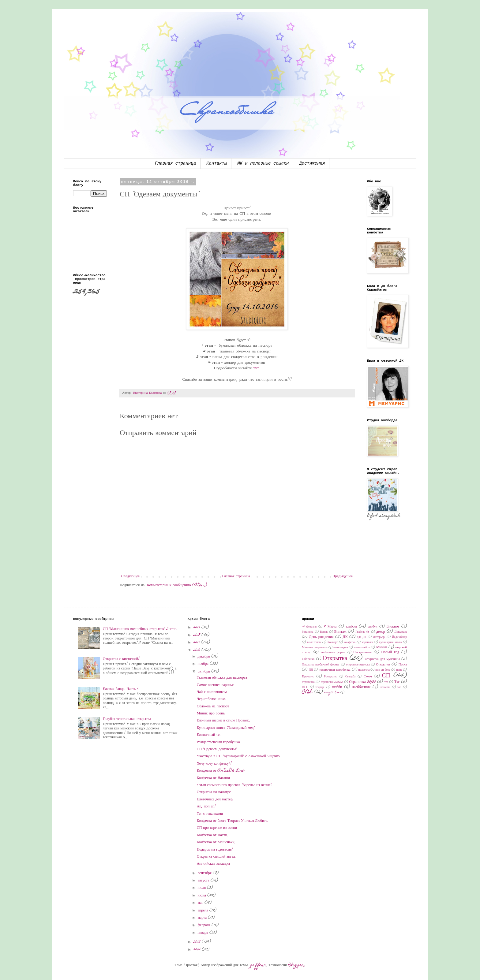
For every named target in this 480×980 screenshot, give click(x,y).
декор (381, 632)
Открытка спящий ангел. (216, 857)
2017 (197, 643)
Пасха (403, 665)
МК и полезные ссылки (263, 163)
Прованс (308, 677)
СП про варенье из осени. (217, 828)
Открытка (335, 659)
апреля (204, 911)
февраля (205, 925)
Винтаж (340, 632)
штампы (385, 687)
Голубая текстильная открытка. (127, 719)
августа (204, 881)
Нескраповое (362, 652)
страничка (308, 682)
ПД (311, 670)
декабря (204, 657)
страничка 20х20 (332, 682)
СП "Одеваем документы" (217, 749)
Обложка (308, 659)
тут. (257, 368)
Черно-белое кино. (212, 699)
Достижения (312, 163)
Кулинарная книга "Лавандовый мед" (226, 728)
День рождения (321, 637)
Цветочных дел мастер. (215, 799)
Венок (324, 632)
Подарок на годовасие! (215, 850)
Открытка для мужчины (382, 659)
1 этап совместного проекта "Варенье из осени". (234, 785)
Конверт (333, 643)
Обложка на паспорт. (214, 706)
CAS (307, 692)
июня (202, 896)
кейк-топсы (314, 643)
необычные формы (333, 653)
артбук (373, 627)
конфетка (350, 643)
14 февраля (309, 627)
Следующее (130, 576)
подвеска (364, 670)
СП (386, 676)
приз (399, 670)
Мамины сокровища (315, 648)
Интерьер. (379, 637)
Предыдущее (343, 576)
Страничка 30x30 (362, 682)
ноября (204, 664)
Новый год (390, 652)
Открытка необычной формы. (321, 665)
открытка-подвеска (358, 665)
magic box (332, 693)
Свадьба (350, 677)
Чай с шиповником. (212, 692)
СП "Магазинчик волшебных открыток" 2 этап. (140, 629)
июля (202, 888)
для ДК (362, 637)
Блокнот (393, 627)
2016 (197, 650)
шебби (337, 687)
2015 (197, 942)
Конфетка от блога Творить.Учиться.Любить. (233, 821)
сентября (205, 873)
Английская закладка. (214, 864)
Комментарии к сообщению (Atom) (177, 585)
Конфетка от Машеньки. (216, 842)
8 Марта (330, 627)
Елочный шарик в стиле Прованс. (224, 721)
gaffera (258, 965)
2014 (197, 950)
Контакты (217, 163)
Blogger (296, 965)
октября (204, 672)
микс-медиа (341, 648)
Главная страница (175, 163)
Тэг (397, 682)
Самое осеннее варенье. (216, 685)
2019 (197, 628)
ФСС (305, 687)
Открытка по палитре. (214, 792)
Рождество (330, 677)
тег (386, 682)
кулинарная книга (391, 643)
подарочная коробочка (335, 670)
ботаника (307, 632)
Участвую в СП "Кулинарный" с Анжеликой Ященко (238, 756)
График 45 (362, 632)
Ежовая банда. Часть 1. (121, 689)
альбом (351, 627)
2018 (197, 635)
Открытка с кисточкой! (121, 659)
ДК (345, 637)
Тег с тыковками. (210, 814)
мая (201, 903)
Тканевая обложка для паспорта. (223, 678)
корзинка (367, 643)
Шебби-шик (361, 687)
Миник (382, 647)
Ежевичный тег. (209, 735)
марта (203, 918)
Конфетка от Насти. (212, 835)
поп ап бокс (383, 670)
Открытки (383, 665)
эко (399, 687)
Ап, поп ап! (206, 807)
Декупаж (401, 632)
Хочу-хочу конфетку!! (214, 764)
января (204, 933)
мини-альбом (362, 648)
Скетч (368, 677)
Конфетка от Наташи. (214, 778)
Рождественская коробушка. (219, 742)
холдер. (320, 687)
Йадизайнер (399, 637)
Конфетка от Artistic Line (221, 771)
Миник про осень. (211, 714)
